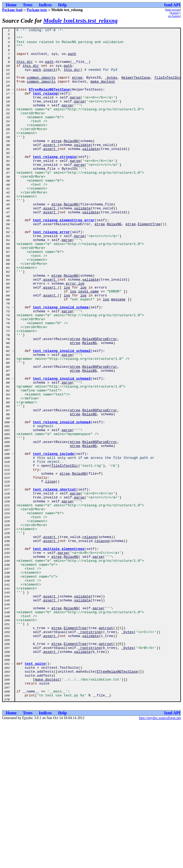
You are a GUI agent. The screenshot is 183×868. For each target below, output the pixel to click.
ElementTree (149, 263)
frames (175, 13)
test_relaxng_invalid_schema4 (62, 501)
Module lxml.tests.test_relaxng (80, 21)
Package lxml (12, 10)
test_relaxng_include (54, 539)
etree (77, 88)
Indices (45, 5)
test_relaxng (45, 107)
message (118, 354)
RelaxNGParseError (100, 401)
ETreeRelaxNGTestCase (49, 102)
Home (11, 5)
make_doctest (103, 92)
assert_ (50, 168)
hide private (173, 10)
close (50, 572)
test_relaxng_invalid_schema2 (62, 416)
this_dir (25, 69)
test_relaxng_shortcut (55, 582)
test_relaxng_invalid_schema (61, 363)
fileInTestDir (168, 88)
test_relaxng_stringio (55, 183)
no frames (174, 16)
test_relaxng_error (51, 273)
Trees (28, 5)
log (67, 339)
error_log (75, 335)
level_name (88, 344)
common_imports (41, 88)
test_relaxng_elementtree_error (64, 259)
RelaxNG (71, 164)
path (72, 59)
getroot (106, 748)
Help (62, 5)
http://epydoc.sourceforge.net (160, 853)
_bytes (111, 88)
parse (75, 111)
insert (49, 78)
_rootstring (89, 753)
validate (82, 168)
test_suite (35, 791)
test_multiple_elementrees (59, 653)
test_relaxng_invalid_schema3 (62, 449)
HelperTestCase (136, 88)
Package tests (37, 10)
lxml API (172, 5)
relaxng (90, 639)
